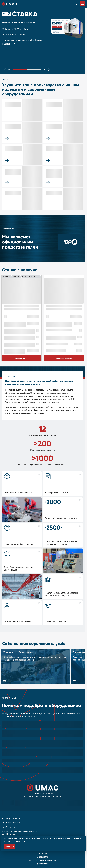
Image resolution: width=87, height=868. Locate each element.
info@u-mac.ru (9, 827)
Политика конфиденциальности (43, 860)
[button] (5, 70)
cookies (21, 838)
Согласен (10, 847)
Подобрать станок (72, 770)
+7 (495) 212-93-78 (11, 819)
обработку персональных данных (34, 770)
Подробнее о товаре (21, 358)
